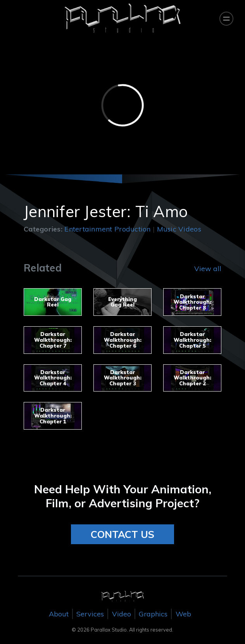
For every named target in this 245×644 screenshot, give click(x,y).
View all (208, 269)
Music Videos (179, 229)
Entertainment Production (107, 229)
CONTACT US (122, 534)
